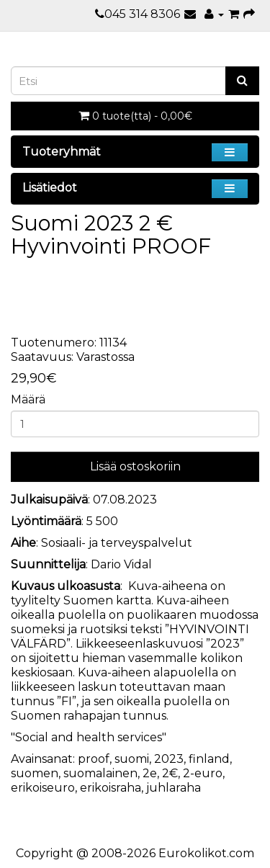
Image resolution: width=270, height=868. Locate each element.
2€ (170, 773)
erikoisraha (111, 788)
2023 (169, 759)
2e (150, 773)
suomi (132, 759)
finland (209, 759)
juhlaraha (174, 788)
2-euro (203, 773)
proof (94, 759)
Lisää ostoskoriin (135, 466)
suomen (35, 773)
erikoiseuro (43, 788)
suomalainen (100, 773)
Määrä (28, 399)
